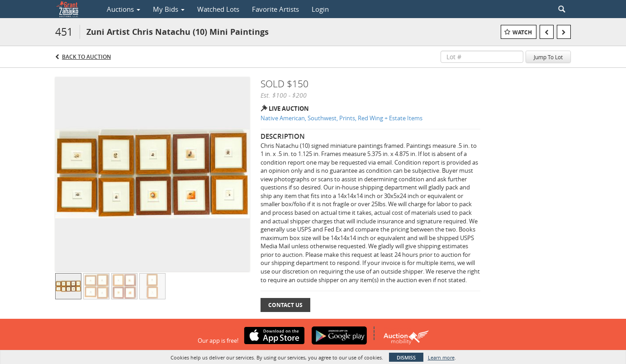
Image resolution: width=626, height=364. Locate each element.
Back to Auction (86, 57)
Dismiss (406, 357)
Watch (522, 32)
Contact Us (285, 305)
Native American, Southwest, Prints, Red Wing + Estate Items (341, 118)
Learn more (441, 357)
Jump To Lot (548, 57)
